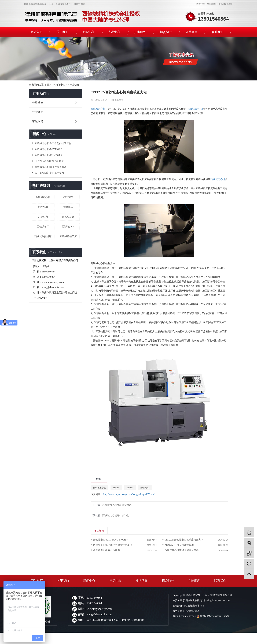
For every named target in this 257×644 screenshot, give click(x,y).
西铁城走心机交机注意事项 (117, 505)
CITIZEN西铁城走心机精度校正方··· (184, 540)
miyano (43, 207)
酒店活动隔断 (179, 606)
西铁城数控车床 (68, 236)
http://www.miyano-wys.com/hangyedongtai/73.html (129, 494)
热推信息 (201, 4)
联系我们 (229, 4)
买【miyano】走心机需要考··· (50, 173)
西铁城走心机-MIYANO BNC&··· (110, 540)
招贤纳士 (166, 32)
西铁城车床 (43, 227)
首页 (49, 85)
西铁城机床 (68, 217)
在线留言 (192, 32)
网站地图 (211, 4)
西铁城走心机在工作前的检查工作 (53, 143)
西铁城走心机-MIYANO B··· (49, 149)
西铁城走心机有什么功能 (116, 515)
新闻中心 (88, 32)
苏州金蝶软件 (207, 600)
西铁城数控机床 (43, 236)
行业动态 (74, 85)
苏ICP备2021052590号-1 (184, 616)
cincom (68, 197)
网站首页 (37, 32)
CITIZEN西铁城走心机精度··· (50, 161)
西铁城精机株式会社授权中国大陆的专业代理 (111, 17)
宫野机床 (68, 207)
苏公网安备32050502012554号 (213, 616)
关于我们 (63, 32)
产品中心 (114, 32)
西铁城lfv (68, 227)
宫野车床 (43, 217)
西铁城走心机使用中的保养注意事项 (113, 545)
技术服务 (140, 32)
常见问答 (38, 121)
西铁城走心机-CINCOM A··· (49, 155)
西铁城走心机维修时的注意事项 (182, 550)
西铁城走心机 (43, 197)
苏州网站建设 (192, 611)
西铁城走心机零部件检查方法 (50, 167)
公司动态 (38, 103)
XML (220, 4)
